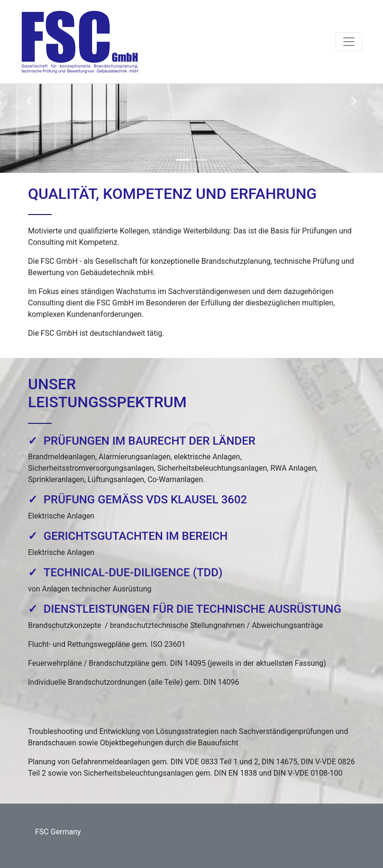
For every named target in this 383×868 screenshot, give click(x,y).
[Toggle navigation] (349, 42)
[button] (29, 101)
